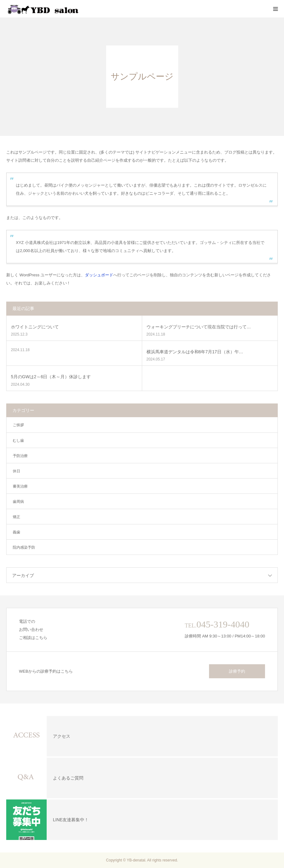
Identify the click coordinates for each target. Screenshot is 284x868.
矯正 (16, 517)
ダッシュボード (99, 275)
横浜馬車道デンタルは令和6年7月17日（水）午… (195, 352)
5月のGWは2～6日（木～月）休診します (51, 377)
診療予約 (237, 671)
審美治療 (20, 486)
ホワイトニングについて (35, 327)
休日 (16, 471)
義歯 (16, 532)
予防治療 (20, 456)
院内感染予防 (24, 547)
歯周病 (18, 502)
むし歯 (18, 441)
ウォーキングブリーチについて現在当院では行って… (199, 327)
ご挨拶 (18, 425)
